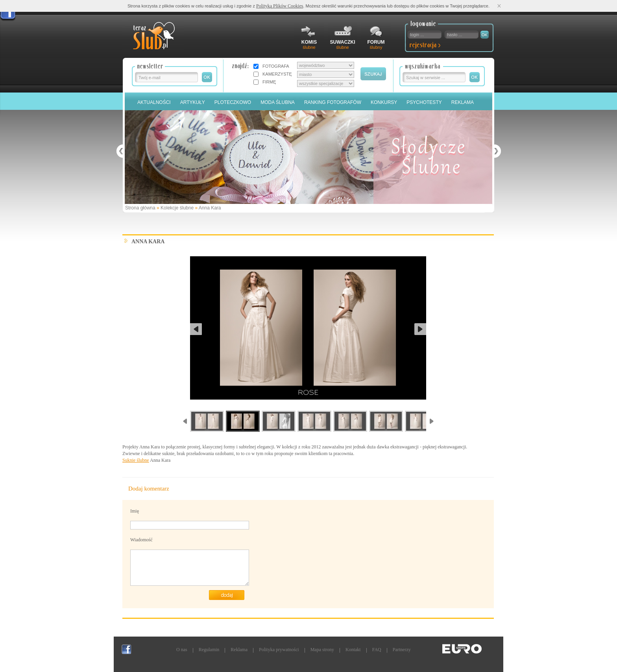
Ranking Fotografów (333, 102)
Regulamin (209, 650)
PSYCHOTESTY (424, 102)
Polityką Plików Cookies (280, 6)
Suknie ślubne (136, 460)
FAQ (377, 650)
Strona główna (140, 208)
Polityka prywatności (279, 650)
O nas (182, 650)
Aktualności (154, 102)
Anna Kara (210, 208)
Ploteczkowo (233, 102)
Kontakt (353, 650)
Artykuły (193, 102)
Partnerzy (402, 650)
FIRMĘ (269, 82)
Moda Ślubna (278, 102)
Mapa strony (322, 650)
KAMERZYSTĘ (277, 74)
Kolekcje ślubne (177, 208)
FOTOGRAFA (276, 66)
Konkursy (384, 102)
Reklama (463, 102)
